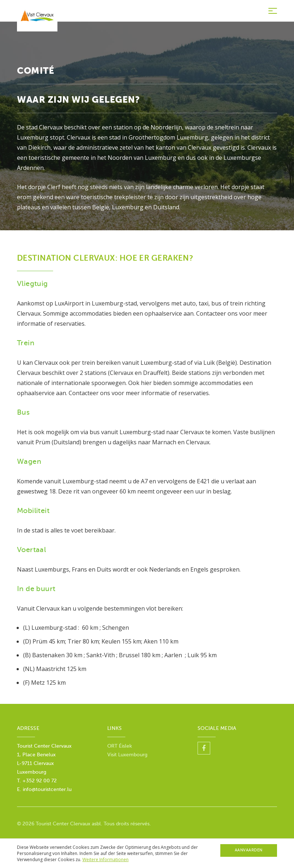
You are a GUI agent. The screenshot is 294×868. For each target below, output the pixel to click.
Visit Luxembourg (127, 755)
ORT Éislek (120, 746)
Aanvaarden (249, 850)
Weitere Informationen (105, 860)
